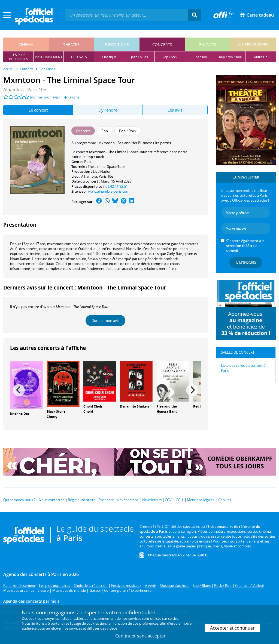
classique (109, 57)
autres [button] (259, 57)
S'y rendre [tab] (108, 110)
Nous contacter (51, 500)
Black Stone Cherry (56, 414)
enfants (208, 44)
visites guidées (253, 44)
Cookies (225, 500)
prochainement (49, 57)
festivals (79, 57)
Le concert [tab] (38, 110)
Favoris (72, 97)
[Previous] (19, 390)
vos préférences (145, 623)
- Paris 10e (25, 90)
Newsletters (152, 500)
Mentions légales (201, 500)
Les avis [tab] (175, 110)
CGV (168, 500)
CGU (179, 500)
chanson (200, 57)
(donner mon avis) (45, 97)
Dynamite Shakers (135, 406)
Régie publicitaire (82, 500)
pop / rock (170, 57)
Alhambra (89, 176)
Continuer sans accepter (140, 636)
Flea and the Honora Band (167, 409)
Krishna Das (20, 414)
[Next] (192, 390)
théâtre (71, 44)
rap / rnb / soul (230, 57)
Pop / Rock (95, 157)
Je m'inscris (246, 262)
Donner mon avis (105, 321)
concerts (162, 44)
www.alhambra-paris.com (109, 191)
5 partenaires (59, 623)
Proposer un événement (118, 500)
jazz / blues (139, 57)
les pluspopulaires (19, 57)
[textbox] (127, 15)
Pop (87, 162)
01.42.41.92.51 (117, 186)
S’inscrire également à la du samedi (245, 246)
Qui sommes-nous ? (19, 500)
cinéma (26, 44)
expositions (117, 44)
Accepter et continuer (232, 628)
